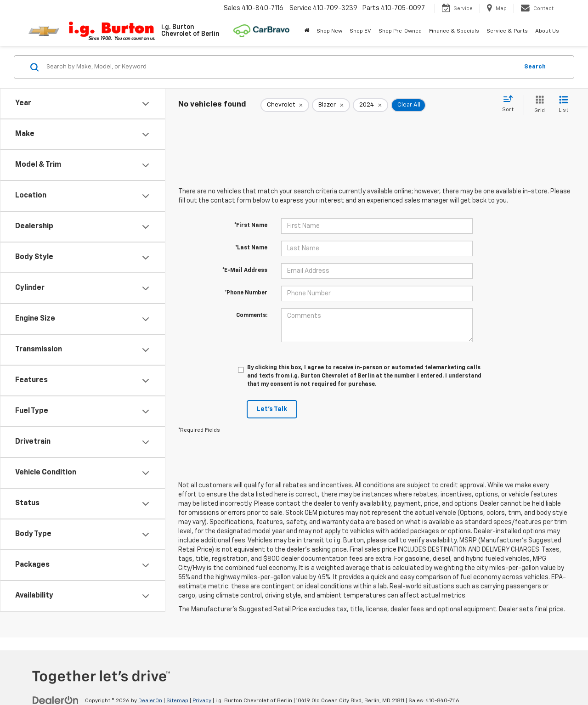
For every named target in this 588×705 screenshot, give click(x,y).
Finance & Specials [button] (454, 31)
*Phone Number (246, 293)
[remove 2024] (370, 105)
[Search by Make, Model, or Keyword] (281, 67)
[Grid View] (538, 105)
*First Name (251, 226)
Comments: (252, 316)
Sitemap (177, 701)
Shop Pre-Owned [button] (400, 31)
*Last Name (251, 248)
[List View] (563, 105)
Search (535, 67)
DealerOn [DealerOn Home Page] (150, 701)
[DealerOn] (56, 700)
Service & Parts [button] (507, 31)
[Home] (307, 31)
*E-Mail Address (245, 271)
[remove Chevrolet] (285, 105)
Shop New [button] (329, 31)
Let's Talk (272, 409)
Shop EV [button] (360, 31)
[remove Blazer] (331, 105)
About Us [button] (547, 31)
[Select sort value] (511, 104)
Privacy (202, 701)
